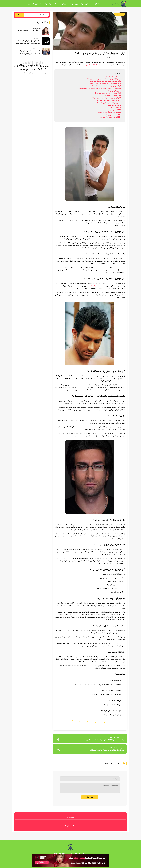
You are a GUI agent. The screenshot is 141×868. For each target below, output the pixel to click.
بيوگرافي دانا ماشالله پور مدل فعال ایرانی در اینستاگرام (107, 750)
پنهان (115, 74)
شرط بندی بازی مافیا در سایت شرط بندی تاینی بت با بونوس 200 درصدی (28, 42)
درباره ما (71, 822)
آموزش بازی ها (74, 4)
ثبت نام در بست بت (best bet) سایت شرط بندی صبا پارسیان (105, 740)
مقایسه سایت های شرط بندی (48, 4)
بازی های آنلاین (33, 4)
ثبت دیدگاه (90, 797)
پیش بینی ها (64, 4)
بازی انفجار (116, 4)
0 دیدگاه (108, 58)
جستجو (19, 15)
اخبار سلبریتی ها (120, 14)
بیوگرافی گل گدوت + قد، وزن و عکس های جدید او (28, 32)
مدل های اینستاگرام (92, 65)
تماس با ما (71, 817)
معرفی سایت (85, 4)
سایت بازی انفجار (96, 4)
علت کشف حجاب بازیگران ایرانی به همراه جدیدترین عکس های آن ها (29, 52)
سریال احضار (93, 286)
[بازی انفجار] (124, 4)
